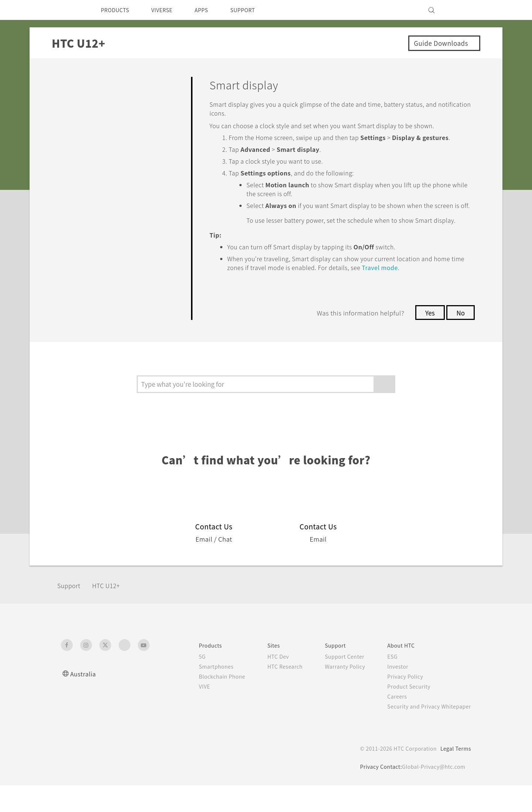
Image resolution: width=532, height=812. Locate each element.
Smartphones (201, 693)
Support (71, 612)
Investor (392, 693)
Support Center (337, 683)
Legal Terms (454, 775)
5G (186, 683)
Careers (391, 723)
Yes (428, 339)
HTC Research (274, 693)
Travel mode (439, 294)
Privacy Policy (400, 703)
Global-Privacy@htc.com (432, 793)
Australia (84, 700)
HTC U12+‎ (111, 612)
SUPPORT (255, 10)
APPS (211, 10)
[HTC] (70, 10)
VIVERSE (168, 10)
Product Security (404, 713)
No (460, 339)
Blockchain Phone (207, 703)
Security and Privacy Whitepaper (426, 733)
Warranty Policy (337, 693)
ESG (387, 683)
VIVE (189, 713)
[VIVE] (461, 10)
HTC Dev (267, 683)
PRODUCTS (117, 10)
